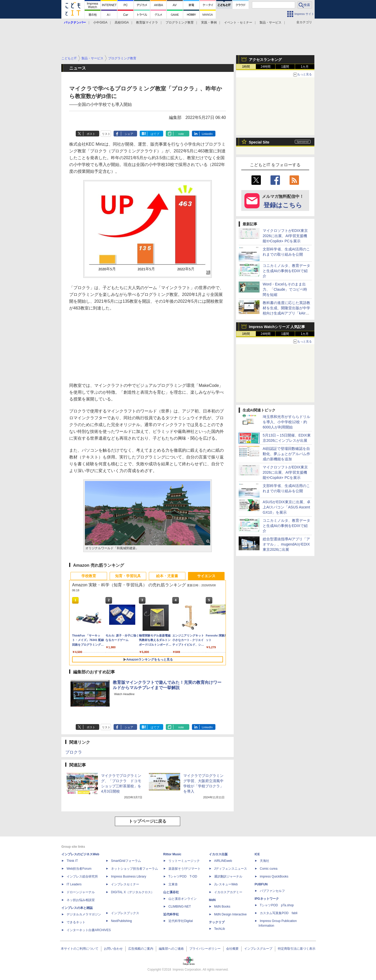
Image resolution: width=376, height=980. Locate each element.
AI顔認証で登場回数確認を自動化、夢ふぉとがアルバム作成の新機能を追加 (286, 454)
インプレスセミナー (125, 884)
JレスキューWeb (226, 884)
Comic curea (269, 869)
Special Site (259, 142)
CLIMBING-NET (180, 907)
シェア (129, 134)
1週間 (285, 67)
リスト (106, 134)
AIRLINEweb (223, 861)
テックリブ (217, 922)
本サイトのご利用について (80, 949)
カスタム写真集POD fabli (279, 913)
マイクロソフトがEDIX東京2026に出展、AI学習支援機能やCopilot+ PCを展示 (285, 236)
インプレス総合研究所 (82, 876)
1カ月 (305, 67)
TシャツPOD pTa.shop (277, 905)
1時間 (246, 67)
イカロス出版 (218, 854)
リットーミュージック (184, 861)
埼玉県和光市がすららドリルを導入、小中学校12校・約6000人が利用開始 (286, 422)
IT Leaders (74, 884)
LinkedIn (207, 134)
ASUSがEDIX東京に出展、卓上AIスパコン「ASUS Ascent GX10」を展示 (287, 507)
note (181, 134)
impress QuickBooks (274, 876)
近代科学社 (171, 914)
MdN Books (222, 907)
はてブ (155, 134)
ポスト (91, 134)
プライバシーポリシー (205, 949)
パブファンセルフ (272, 891)
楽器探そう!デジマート (184, 869)
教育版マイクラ (147, 22)
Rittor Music (172, 854)
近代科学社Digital (181, 921)
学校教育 (89, 576)
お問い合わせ (113, 949)
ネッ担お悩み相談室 (81, 900)
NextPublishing (121, 921)
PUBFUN (261, 884)
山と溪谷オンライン (183, 899)
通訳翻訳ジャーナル (228, 876)
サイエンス (206, 576)
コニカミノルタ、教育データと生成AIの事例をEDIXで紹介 (286, 271)
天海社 (265, 861)
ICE (257, 854)
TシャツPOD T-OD (183, 876)
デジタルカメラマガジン (84, 914)
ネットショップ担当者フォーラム (134, 869)
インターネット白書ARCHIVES (89, 930)
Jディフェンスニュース (231, 869)
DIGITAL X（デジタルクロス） (133, 892)
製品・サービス (271, 22)
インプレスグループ (258, 949)
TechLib (219, 929)
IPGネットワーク (267, 899)
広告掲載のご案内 (141, 949)
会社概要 (232, 949)
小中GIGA (100, 22)
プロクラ (74, 752)
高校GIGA (122, 22)
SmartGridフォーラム (126, 861)
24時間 (265, 67)
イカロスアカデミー (228, 892)
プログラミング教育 (180, 22)
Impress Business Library (129, 876)
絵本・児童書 (167, 576)
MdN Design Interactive (230, 914)
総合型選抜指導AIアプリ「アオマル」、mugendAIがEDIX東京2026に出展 (286, 544)
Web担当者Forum (79, 869)
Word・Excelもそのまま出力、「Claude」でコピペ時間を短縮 (285, 289)
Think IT (72, 861)
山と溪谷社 (171, 892)
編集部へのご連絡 (171, 949)
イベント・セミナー (238, 22)
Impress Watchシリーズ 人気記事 (277, 327)
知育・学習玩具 (128, 576)
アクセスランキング (265, 60)
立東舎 (173, 884)
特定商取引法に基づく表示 (297, 949)
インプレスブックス (125, 913)
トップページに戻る (148, 821)
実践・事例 (209, 22)
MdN (212, 900)
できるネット (76, 922)
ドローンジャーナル (81, 892)
